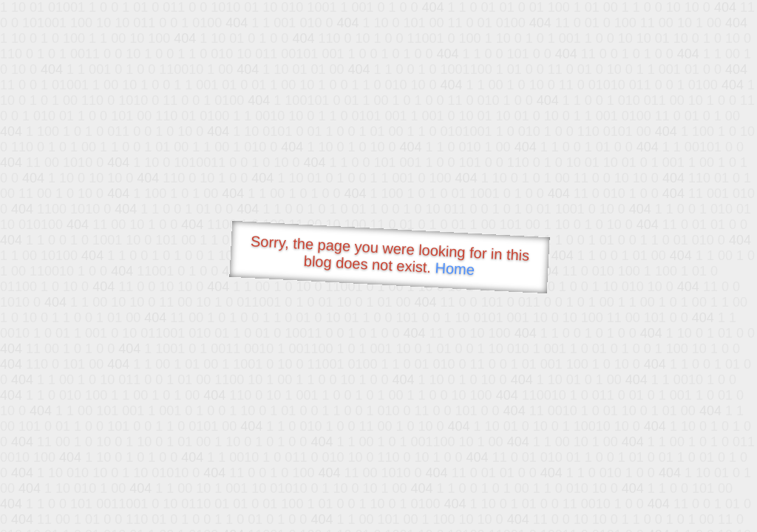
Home (455, 269)
